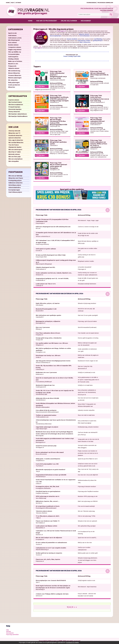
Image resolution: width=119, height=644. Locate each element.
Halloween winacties (15, 183)
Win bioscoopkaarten (16, 105)
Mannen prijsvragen (15, 78)
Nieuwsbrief (86, 21)
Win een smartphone (15, 159)
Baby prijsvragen (14, 83)
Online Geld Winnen (69, 21)
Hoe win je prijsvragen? (47, 21)
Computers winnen (15, 47)
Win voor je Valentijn (15, 176)
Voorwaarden (91, 3)
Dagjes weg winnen (15, 50)
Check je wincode (14, 131)
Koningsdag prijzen (15, 181)
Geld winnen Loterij (15, 38)
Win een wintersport (15, 150)
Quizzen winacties (15, 138)
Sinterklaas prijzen (15, 185)
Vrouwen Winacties (15, 76)
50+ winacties (13, 80)
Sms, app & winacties (16, 140)
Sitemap (18, 3)
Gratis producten (14, 85)
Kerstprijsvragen (14, 190)
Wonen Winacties (14, 73)
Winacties (12, 87)
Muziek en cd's (13, 64)
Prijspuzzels (12, 66)
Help (13, 3)
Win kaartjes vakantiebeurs (18, 114)
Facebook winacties (15, 136)
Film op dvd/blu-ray (15, 52)
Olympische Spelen (15, 147)
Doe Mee (42, 87)
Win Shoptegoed (14, 40)
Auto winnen (12, 43)
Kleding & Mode (14, 59)
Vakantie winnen (14, 68)
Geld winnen (12, 36)
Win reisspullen (14, 161)
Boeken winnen (13, 45)
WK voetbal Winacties (16, 143)
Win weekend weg (14, 71)
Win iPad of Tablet (15, 152)
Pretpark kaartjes (14, 107)
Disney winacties (14, 112)
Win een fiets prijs (15, 157)
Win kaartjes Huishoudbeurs (18, 116)
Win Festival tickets (15, 102)
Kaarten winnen (14, 100)
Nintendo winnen (14, 154)
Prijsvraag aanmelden (105, 3)
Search (111, 14)
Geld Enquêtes (13, 57)
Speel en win (12, 33)
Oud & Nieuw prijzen (15, 192)
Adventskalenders (15, 188)
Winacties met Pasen (16, 178)
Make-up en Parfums (15, 61)
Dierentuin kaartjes (15, 109)
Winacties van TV (14, 133)
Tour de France (14, 145)
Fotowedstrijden (14, 54)
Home (8, 3)
